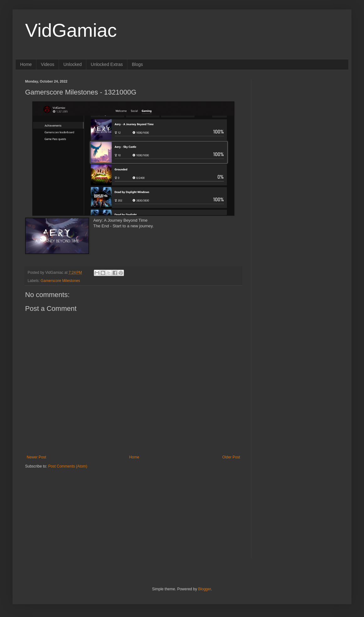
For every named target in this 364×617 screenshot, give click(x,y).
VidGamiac (71, 30)
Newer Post (36, 457)
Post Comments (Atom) (68, 466)
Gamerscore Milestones (60, 281)
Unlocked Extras (107, 64)
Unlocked (72, 64)
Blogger (204, 589)
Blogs (137, 64)
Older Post (231, 457)
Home (26, 64)
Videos (48, 64)
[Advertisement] (64, 508)
